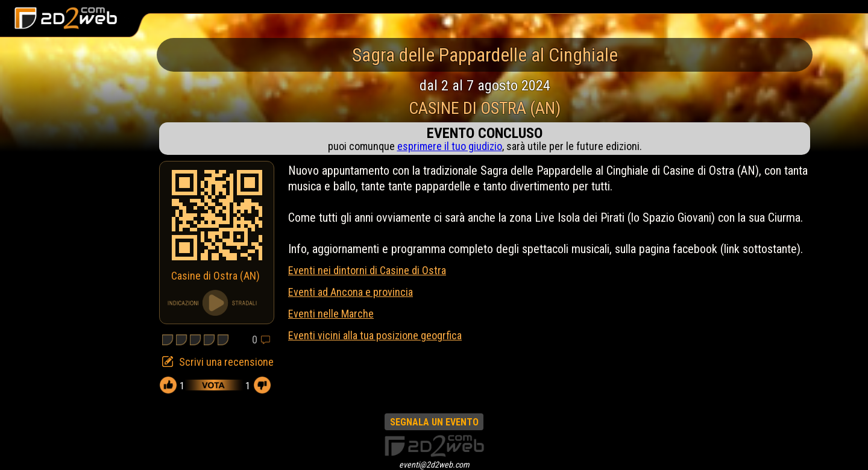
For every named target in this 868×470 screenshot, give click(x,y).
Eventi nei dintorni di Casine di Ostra (367, 270)
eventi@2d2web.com (434, 465)
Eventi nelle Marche (331, 314)
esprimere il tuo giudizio (450, 146)
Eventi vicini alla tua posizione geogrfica (375, 335)
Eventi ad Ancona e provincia (351, 292)
